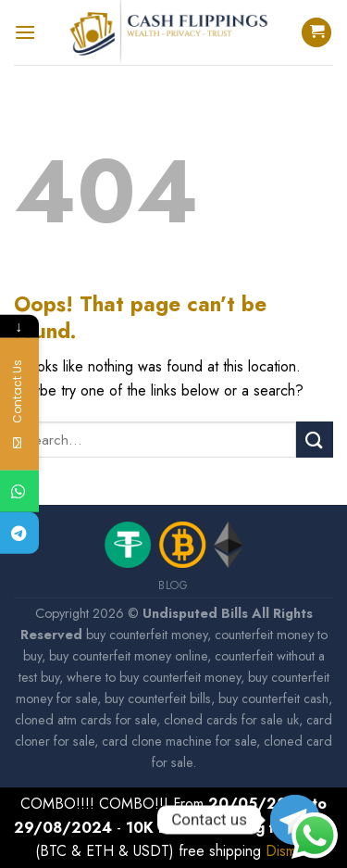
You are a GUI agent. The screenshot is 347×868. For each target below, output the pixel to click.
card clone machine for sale (179, 741)
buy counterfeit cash (273, 698)
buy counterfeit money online (128, 656)
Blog (173, 585)
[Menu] (25, 32)
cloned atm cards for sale (86, 720)
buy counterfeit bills (158, 698)
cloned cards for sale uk (231, 720)
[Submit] (315, 440)
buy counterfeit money (147, 635)
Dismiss (289, 851)
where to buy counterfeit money (154, 677)
